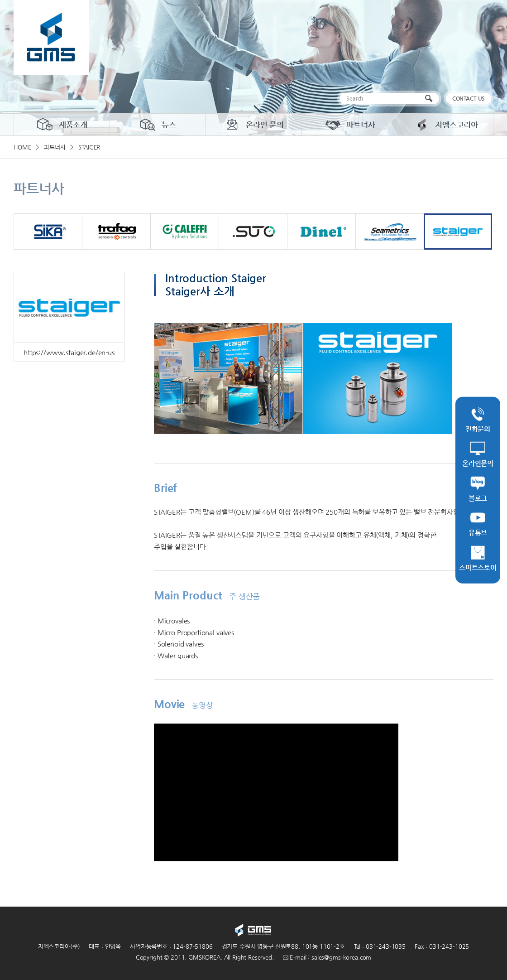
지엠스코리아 (445, 125)
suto (253, 232)
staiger (458, 232)
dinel (321, 232)
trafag (116, 232)
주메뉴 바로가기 (0, 0)
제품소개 (62, 125)
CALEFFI (185, 232)
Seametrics (390, 232)
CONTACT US (469, 98)
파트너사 (349, 125)
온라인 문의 (253, 125)
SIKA (48, 232)
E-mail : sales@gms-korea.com (327, 957)
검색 (431, 99)
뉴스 (158, 125)
